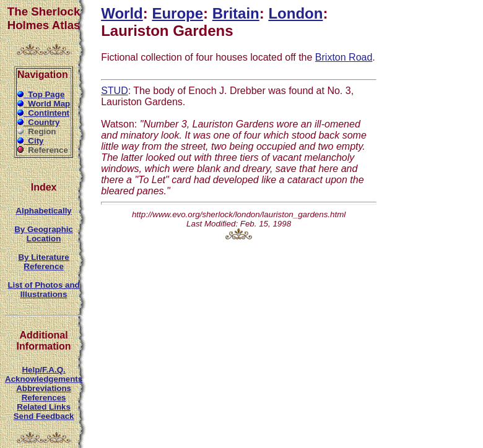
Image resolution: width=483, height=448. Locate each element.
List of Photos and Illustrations (43, 290)
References (44, 398)
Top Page (41, 94)
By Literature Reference (43, 262)
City (31, 141)
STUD (115, 91)
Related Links (44, 407)
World (122, 13)
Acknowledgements (44, 379)
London (295, 13)
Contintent (43, 113)
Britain (236, 13)
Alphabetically (43, 211)
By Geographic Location (44, 234)
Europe (177, 13)
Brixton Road (344, 57)
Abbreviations (44, 388)
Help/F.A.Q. (43, 370)
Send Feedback (44, 416)
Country (39, 122)
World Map (44, 104)
